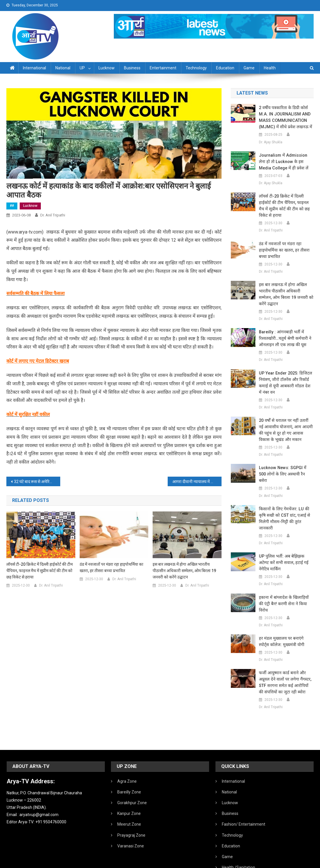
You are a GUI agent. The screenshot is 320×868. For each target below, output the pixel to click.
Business (132, 68)
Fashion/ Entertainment (244, 799)
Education (225, 68)
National (63, 68)
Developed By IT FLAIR (296, 862)
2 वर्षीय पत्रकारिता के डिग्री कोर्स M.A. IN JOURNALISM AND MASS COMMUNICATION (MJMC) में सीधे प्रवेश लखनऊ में (284, 117)
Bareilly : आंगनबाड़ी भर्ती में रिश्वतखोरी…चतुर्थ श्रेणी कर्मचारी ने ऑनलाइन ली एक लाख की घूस (284, 332)
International (34, 68)
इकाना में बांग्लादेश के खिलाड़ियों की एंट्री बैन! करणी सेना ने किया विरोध (285, 581)
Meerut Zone (129, 799)
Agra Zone (127, 756)
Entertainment (163, 68)
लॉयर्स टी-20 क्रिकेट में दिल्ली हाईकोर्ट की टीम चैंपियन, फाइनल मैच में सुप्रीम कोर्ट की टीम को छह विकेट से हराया (40, 571)
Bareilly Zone (129, 766)
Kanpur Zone (129, 788)
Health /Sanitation (238, 842)
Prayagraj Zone (131, 810)
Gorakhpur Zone (132, 777)
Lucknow (107, 68)
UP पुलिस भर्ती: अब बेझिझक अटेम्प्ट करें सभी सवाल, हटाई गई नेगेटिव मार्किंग (286, 543)
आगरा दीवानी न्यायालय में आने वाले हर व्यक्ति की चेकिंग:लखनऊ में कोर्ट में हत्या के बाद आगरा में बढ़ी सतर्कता (197, 482)
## (12, 206)
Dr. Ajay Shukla (271, 142)
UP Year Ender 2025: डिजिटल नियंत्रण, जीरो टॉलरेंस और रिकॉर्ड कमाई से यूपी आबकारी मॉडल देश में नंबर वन (285, 376)
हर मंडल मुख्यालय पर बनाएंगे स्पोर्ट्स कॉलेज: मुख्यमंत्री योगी (285, 616)
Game (249, 68)
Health (270, 68)
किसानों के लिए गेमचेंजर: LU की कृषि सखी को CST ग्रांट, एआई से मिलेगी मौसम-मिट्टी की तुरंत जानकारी (286, 502)
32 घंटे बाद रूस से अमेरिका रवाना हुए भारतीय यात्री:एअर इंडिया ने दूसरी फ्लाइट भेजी (37, 482)
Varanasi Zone (131, 820)
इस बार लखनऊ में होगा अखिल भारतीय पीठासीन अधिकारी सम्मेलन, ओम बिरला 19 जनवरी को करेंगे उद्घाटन (184, 571)
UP (82, 68)
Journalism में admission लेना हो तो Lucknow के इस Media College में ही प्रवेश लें (286, 162)
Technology (196, 68)
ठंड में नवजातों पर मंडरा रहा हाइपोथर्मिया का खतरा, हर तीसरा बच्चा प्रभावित (111, 567)
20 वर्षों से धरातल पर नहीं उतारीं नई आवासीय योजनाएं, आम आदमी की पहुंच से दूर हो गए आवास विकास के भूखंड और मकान (285, 424)
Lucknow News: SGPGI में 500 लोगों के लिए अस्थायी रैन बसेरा (285, 464)
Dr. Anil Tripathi (53, 215)
